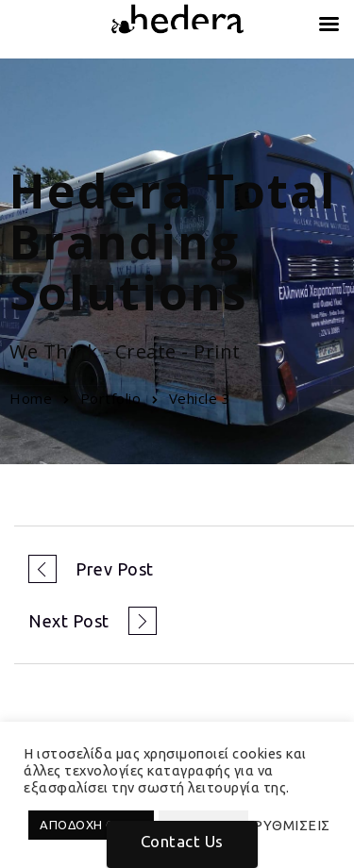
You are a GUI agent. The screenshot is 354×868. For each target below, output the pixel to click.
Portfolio (111, 398)
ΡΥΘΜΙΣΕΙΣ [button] (292, 825)
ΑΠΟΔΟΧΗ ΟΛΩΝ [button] (91, 825)
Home (31, 398)
